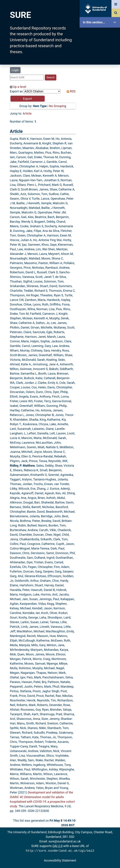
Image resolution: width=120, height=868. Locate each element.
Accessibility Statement (60, 860)
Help (101, 120)
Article (27, 113)
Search (101, 76)
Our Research (101, 44)
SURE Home (101, 33)
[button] (28, 99)
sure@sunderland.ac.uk (65, 841)
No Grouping (58, 106)
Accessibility (101, 130)
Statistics (101, 98)
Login (15, 70)
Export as (16, 91)
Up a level (18, 87)
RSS (70, 91)
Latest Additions (101, 87)
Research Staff (101, 109)
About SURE (101, 55)
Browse (101, 66)
